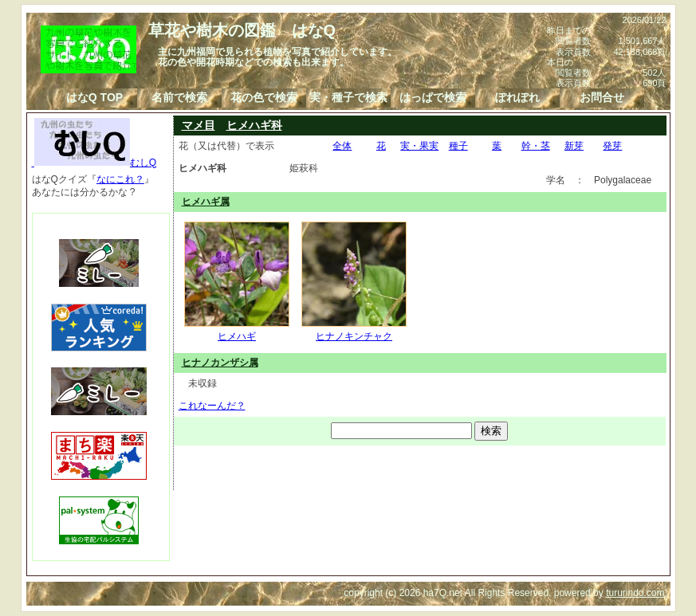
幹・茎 (536, 146)
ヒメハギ (237, 330)
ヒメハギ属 (206, 202)
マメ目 (199, 125)
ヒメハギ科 (254, 125)
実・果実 (419, 146)
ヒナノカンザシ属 (220, 363)
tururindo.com (635, 593)
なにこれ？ (120, 179)
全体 (342, 146)
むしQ (94, 163)
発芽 (612, 146)
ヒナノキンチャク (354, 330)
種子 (458, 146)
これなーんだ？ (212, 406)
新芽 (574, 146)
